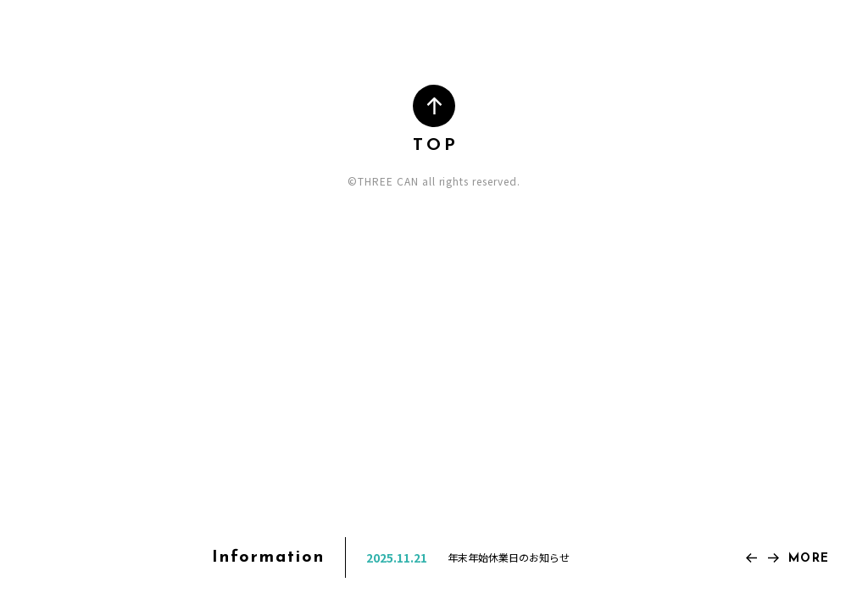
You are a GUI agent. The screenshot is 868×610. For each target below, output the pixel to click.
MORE (809, 559)
